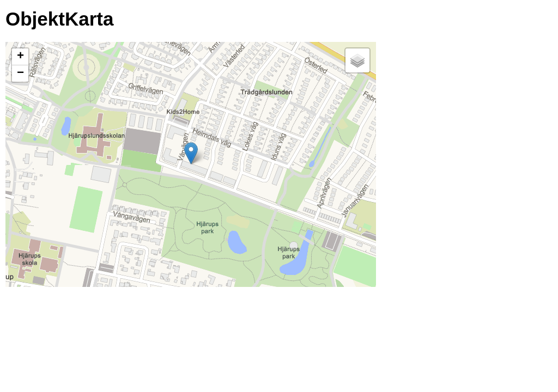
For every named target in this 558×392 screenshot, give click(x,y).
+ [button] (20, 57)
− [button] (20, 73)
